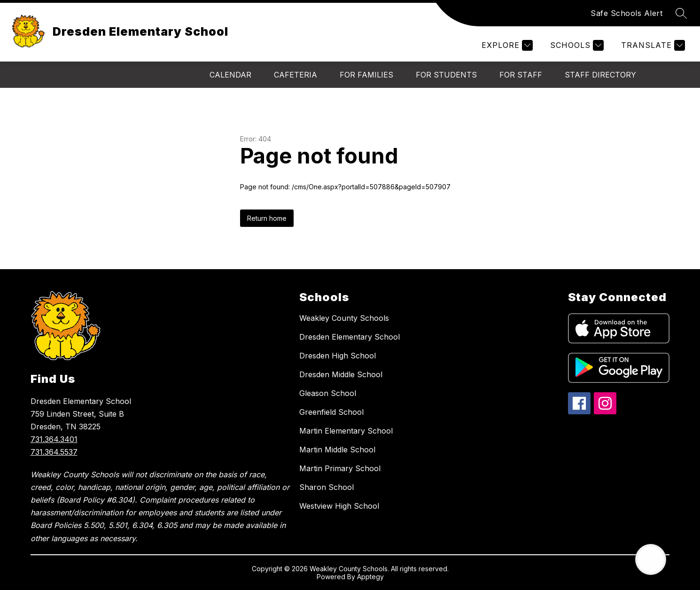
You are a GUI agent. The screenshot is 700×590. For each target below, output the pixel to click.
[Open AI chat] (651, 559)
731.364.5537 (54, 452)
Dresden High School (338, 356)
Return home (267, 218)
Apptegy (370, 577)
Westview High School (339, 506)
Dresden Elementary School (350, 337)
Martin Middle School (337, 450)
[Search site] (681, 13)
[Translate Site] (652, 45)
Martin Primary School (340, 468)
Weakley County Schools (344, 318)
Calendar (230, 75)
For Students (446, 75)
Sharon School (327, 487)
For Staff (521, 75)
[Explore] (506, 45)
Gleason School (328, 393)
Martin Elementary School (346, 431)
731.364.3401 (54, 439)
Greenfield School (331, 412)
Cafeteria (296, 75)
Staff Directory (600, 75)
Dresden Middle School (341, 374)
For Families (366, 75)
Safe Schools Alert (626, 13)
